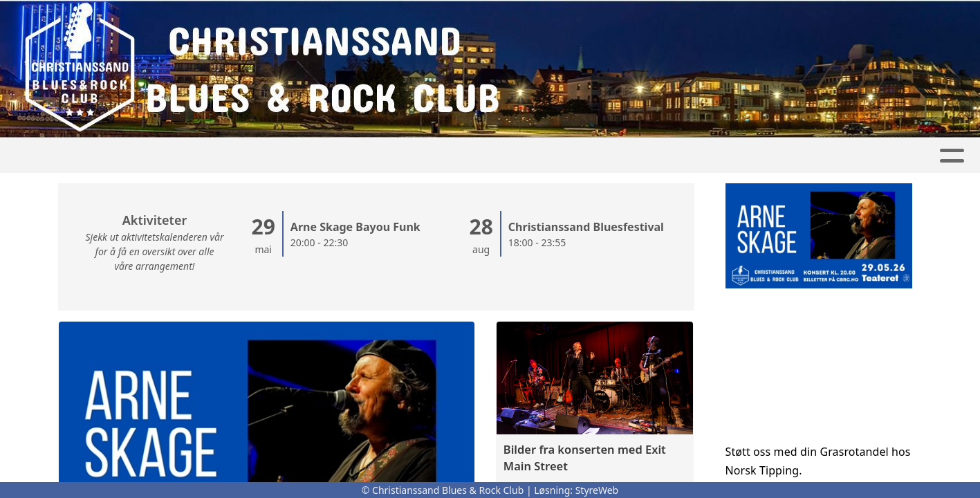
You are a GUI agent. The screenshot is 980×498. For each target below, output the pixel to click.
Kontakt (593, 156)
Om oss (510, 156)
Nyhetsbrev (688, 156)
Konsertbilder (325, 156)
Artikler (237, 156)
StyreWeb (597, 490)
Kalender (425, 156)
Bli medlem (783, 156)
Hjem (177, 156)
